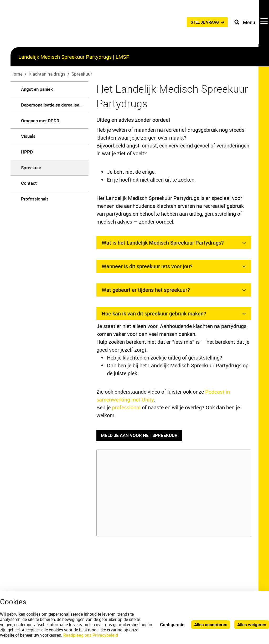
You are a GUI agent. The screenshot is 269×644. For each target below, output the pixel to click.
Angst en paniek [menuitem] (37, 89)
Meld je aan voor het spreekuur (139, 436)
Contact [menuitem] (29, 183)
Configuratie (172, 624)
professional (127, 407)
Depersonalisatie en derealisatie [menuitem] (53, 105)
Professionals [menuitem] (35, 199)
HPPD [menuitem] (27, 152)
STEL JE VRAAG (201, 23)
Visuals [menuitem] (28, 136)
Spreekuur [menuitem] (31, 168)
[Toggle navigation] (251, 24)
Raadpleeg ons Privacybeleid (91, 635)
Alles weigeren (252, 624)
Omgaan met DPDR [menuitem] (40, 121)
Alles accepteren (211, 624)
